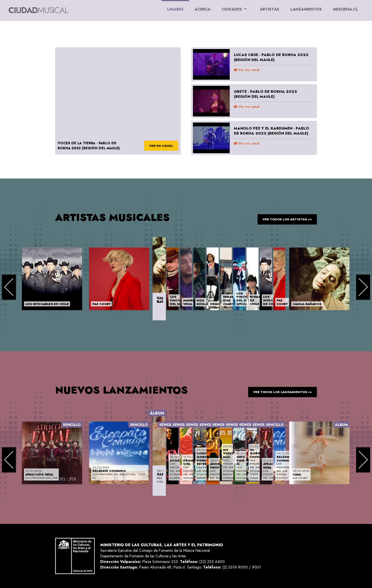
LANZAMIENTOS (306, 9)
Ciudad (38, 10)
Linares (175, 6)
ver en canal (159, 146)
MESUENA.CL (346, 9)
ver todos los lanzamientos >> (278, 390)
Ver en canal (247, 70)
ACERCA (203, 9)
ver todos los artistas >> (284, 217)
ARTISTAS (270, 9)
